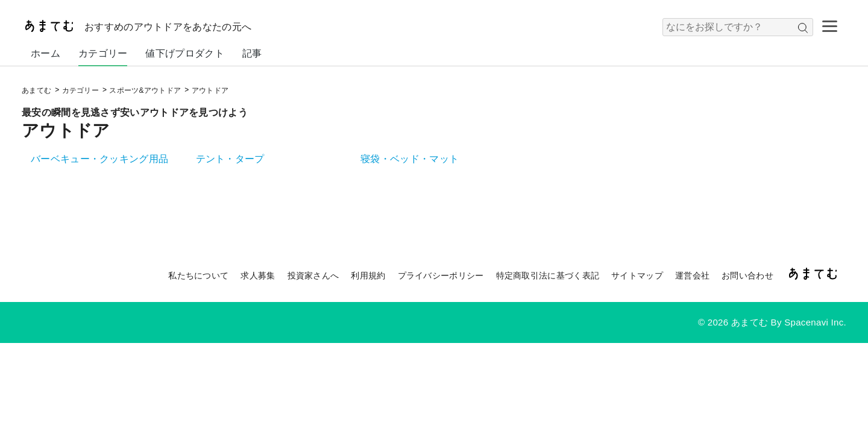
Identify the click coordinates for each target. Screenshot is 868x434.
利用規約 (368, 275)
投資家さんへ (313, 275)
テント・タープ (230, 159)
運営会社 (692, 275)
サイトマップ (637, 275)
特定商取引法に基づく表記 (548, 275)
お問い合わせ (747, 275)
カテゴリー (103, 53)
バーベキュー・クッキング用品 (99, 159)
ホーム (46, 53)
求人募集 (258, 275)
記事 (252, 53)
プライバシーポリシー (441, 275)
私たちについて (198, 275)
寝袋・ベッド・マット (410, 159)
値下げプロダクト (184, 53)
